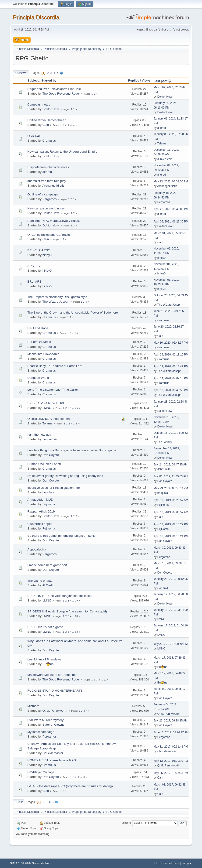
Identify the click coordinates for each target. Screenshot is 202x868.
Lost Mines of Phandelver (45, 659)
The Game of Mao (40, 581)
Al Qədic (48, 585)
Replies (133, 80)
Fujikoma (49, 504)
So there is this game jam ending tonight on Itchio (61, 536)
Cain (46, 125)
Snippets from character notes (48, 167)
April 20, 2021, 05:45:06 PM (171, 209)
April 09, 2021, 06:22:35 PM (171, 222)
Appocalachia (37, 549)
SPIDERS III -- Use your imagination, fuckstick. (60, 596)
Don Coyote (51, 455)
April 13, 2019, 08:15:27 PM (171, 524)
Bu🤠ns (48, 664)
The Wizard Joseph (56, 302)
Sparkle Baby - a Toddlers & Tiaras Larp (55, 366)
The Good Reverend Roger (61, 94)
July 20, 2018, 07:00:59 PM (171, 644)
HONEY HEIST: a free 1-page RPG (52, 760)
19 (76, 601)
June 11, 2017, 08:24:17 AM (171, 732)
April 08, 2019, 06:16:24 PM (171, 536)
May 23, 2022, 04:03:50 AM (171, 181)
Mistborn (33, 706)
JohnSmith (164, 469)
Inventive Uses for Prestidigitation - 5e (53, 488)
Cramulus (49, 141)
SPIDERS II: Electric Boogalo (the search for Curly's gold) (67, 611)
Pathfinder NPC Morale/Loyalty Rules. (53, 221)
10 (105, 680)
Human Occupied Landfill (45, 464)
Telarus (162, 144)
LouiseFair (50, 439)
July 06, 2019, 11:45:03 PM (171, 476)
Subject (33, 80)
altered (162, 128)
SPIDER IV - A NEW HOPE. (47, 403)
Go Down (21, 73)
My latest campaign (41, 732)
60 (74, 125)
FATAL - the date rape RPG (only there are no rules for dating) (70, 786)
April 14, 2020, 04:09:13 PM (171, 378)
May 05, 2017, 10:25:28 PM (171, 773)
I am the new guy (39, 435)
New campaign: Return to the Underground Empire (62, 152)
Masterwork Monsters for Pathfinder (52, 675)
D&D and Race (38, 328)
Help (155, 863)
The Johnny (165, 442)
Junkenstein (165, 159)
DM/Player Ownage (41, 772)
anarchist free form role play (47, 181)
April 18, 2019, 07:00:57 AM (171, 512)
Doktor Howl (165, 97)
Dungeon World (38, 378)
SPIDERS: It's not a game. (46, 627)
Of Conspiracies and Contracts (49, 235)
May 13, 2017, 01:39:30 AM (171, 761)
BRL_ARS (34, 282)
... (71, 125)
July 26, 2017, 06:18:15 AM (171, 721)
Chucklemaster (53, 753)
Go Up (19, 802)
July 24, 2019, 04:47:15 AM (171, 465)
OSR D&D (34, 136)
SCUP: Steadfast (39, 342)
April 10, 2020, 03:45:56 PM (171, 390)
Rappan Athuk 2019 (41, 511)
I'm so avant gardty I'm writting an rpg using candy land (65, 476)
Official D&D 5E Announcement (49, 419)
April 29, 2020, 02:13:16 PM (171, 355)
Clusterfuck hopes (40, 524)
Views (146, 80)
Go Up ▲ (187, 863)
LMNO (47, 408)
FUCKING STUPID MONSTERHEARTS (55, 691)
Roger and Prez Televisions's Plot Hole (54, 89)
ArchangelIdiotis (53, 186)
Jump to (126, 823)
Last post (163, 81)
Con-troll (163, 588)
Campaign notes (39, 104)
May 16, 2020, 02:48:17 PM (171, 343)
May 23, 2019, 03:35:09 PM (171, 488)
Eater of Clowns (53, 725)
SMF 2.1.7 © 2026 (20, 863)
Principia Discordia (36, 17)
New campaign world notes (46, 208)
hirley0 (47, 255)
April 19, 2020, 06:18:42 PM (171, 366)
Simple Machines (42, 863)
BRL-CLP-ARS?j (39, 250)
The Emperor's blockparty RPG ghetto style (57, 297)
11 (84, 777)
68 (76, 616)
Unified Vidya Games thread (47, 120)
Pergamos (50, 199)
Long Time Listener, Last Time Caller (53, 390)
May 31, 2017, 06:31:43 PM (171, 747)
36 (76, 408)
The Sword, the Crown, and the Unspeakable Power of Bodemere (73, 313)
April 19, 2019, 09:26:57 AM (171, 500)
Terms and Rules (170, 863)
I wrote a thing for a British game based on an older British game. (72, 450)
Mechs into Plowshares (43, 354)
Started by (49, 80)
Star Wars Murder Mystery (45, 720)
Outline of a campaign (43, 194)
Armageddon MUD (40, 500)
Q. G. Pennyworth (55, 711)
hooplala (48, 492)
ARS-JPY (34, 266)
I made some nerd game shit (47, 565)
